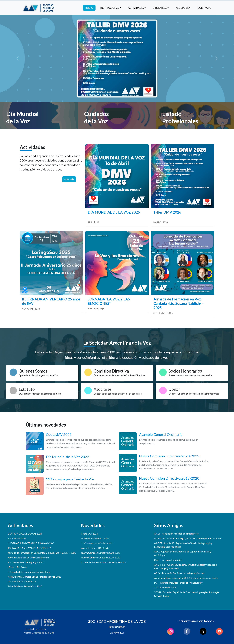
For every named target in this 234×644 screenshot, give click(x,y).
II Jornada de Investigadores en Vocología (29, 572)
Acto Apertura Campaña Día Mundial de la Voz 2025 (34, 577)
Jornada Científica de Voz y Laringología (28, 557)
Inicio (89, 8)
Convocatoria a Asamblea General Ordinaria (104, 562)
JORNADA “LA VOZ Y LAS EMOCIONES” (29, 548)
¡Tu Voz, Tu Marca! (18, 567)
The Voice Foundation (165, 587)
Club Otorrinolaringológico (168, 560)
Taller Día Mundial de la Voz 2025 (25, 586)
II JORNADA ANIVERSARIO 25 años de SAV (31, 543)
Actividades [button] (136, 8)
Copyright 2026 (117, 633)
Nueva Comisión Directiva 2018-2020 (101, 557)
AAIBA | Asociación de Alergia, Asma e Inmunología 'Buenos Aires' (188, 538)
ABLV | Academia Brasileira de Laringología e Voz (179, 573)
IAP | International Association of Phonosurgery (178, 583)
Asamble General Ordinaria (95, 548)
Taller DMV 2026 (17, 538)
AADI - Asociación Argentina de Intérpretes (176, 534)
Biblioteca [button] (160, 8)
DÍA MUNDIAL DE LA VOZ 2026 (25, 534)
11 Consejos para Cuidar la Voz (97, 543)
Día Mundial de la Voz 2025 (22, 581)
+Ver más (69, 179)
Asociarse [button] (182, 8)
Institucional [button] (110, 8)
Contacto (204, 8)
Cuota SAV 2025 (89, 534)
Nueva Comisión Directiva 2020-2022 (101, 553)
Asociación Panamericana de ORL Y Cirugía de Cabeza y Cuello (186, 578)
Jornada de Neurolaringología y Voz (26, 562)
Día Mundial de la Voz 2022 (95, 538)
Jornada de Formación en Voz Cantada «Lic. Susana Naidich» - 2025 (42, 553)
